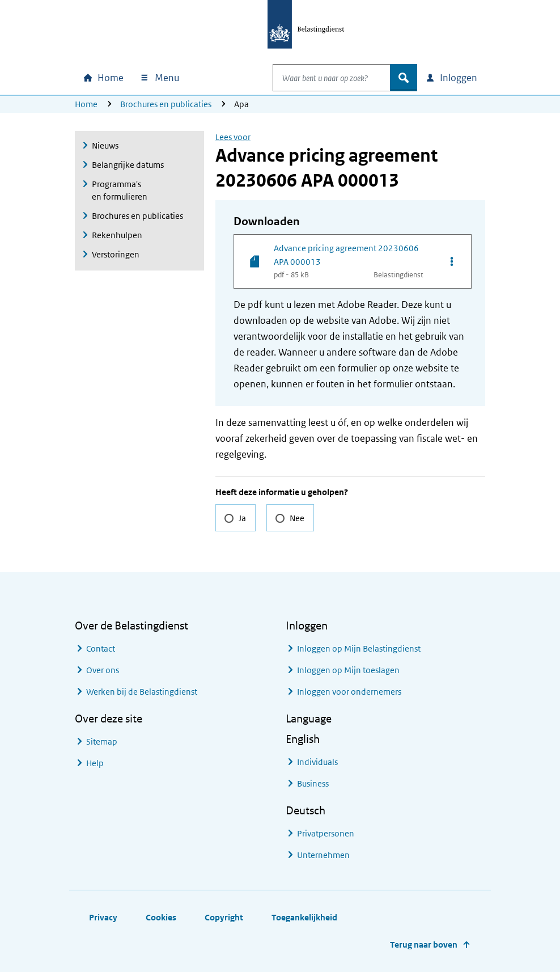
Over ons (103, 670)
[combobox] (320, 78)
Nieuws (105, 145)
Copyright (224, 917)
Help (95, 763)
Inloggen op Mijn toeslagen (348, 670)
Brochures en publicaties (166, 104)
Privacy (103, 917)
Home (86, 104)
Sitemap (102, 741)
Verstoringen (116, 254)
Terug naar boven (424, 944)
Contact (101, 648)
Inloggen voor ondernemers (349, 692)
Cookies (161, 917)
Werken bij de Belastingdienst (142, 692)
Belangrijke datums (128, 165)
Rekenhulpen (117, 235)
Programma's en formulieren (120, 190)
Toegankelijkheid (304, 917)
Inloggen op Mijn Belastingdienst (359, 648)
